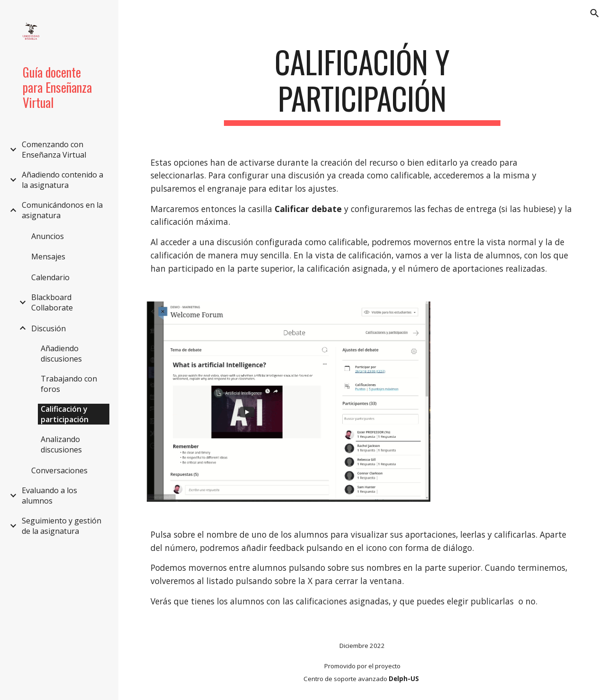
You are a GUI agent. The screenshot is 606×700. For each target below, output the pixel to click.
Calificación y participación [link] (65, 414)
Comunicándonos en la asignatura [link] (62, 210)
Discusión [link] (49, 328)
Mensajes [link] (48, 257)
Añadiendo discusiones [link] (61, 354)
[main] (362, 85)
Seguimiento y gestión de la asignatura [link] (62, 526)
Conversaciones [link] (59, 470)
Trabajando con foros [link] (69, 384)
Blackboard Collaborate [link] (52, 302)
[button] (595, 13)
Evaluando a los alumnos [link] (49, 496)
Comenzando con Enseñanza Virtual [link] (54, 150)
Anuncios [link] (48, 236)
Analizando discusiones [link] (61, 444)
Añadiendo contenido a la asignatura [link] (62, 180)
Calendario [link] (50, 277)
